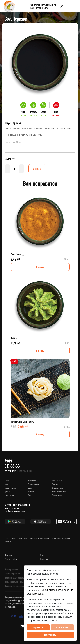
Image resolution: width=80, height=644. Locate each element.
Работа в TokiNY (11, 559)
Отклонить (62, 627)
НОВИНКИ (7, 480)
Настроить (50, 635)
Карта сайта (10, 539)
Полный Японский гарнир (22, 422)
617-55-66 (12, 466)
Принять (38, 627)
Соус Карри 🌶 (18, 254)
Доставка (8, 555)
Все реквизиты (10, 607)
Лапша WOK (32, 480)
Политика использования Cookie (33, 539)
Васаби (14, 338)
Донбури (55, 484)
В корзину (37, 169)
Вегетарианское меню (59, 491)
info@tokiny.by (10, 471)
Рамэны (31, 491)
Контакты (44, 559)
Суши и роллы (9, 495)
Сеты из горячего (34, 484)
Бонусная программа (13, 573)
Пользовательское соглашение (17, 582)
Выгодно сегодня (10, 488)
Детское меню (57, 495)
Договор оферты (11, 569)
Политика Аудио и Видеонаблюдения (19, 578)
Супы (30, 488)
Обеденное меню (58, 488)
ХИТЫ (6, 484)
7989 (8, 461)
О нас (42, 555)
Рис (29, 495)
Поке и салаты (57, 480)
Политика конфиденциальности (17, 586)
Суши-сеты (8, 491)
